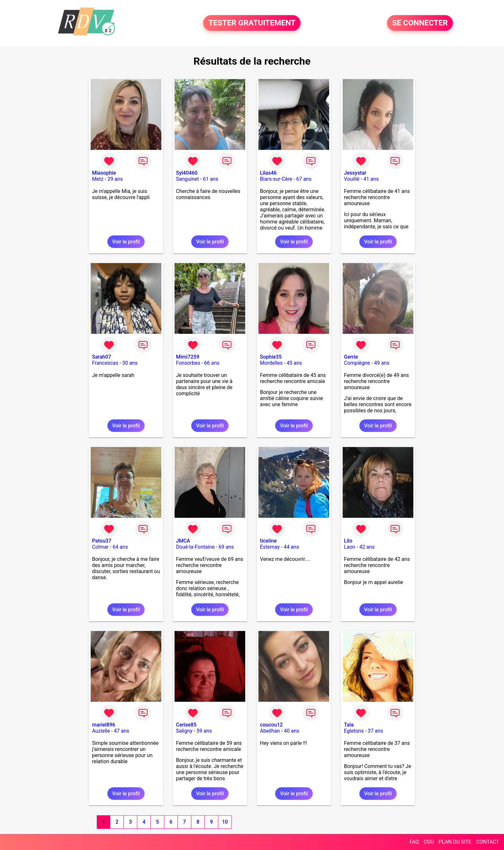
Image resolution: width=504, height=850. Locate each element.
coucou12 (271, 725)
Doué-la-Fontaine (195, 547)
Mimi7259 (188, 357)
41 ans (371, 179)
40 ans (292, 731)
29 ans (115, 179)
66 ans (212, 363)
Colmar (100, 547)
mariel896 (104, 725)
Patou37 (102, 541)
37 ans (375, 731)
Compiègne (357, 363)
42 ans (367, 547)
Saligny (184, 731)
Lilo (348, 541)
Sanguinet (188, 179)
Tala (349, 725)
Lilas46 (268, 173)
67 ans (304, 179)
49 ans (382, 363)
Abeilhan (270, 731)
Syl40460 (187, 173)
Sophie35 (271, 357)
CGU (429, 842)
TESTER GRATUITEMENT (252, 23)
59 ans (204, 731)
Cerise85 (186, 725)
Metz (98, 179)
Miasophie (104, 173)
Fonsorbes (188, 363)
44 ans (292, 547)
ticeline (268, 541)
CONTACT (488, 842)
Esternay (270, 547)
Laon (350, 547)
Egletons (354, 731)
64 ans (120, 547)
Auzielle (101, 731)
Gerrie (351, 357)
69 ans (226, 547)
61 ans (211, 179)
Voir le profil (126, 242)
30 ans (130, 363)
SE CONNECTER (420, 23)
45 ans (294, 363)
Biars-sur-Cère (276, 179)
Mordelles (271, 363)
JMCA (183, 541)
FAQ (414, 842)
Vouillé (352, 179)
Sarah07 (101, 357)
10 (225, 822)
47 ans (122, 731)
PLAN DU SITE (455, 842)
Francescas (105, 363)
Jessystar (355, 173)
